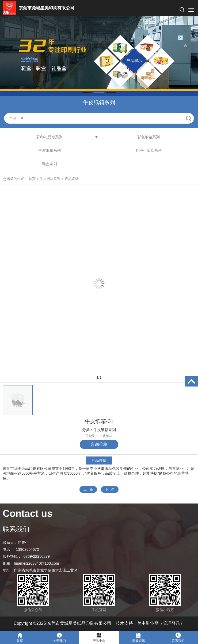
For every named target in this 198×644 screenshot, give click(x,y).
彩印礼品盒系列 (49, 137)
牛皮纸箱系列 (49, 150)
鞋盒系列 (49, 164)
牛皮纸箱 (106, 436)
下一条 (110, 489)
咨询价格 (99, 444)
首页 (32, 179)
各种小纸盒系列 (148, 150)
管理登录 (172, 623)
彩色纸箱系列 (148, 137)
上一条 (88, 489)
